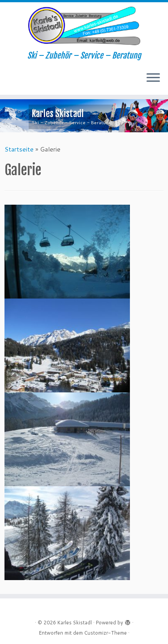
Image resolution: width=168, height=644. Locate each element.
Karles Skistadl (75, 623)
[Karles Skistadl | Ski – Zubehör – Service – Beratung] (84, 27)
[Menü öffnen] (153, 79)
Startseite (19, 149)
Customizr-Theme (106, 633)
